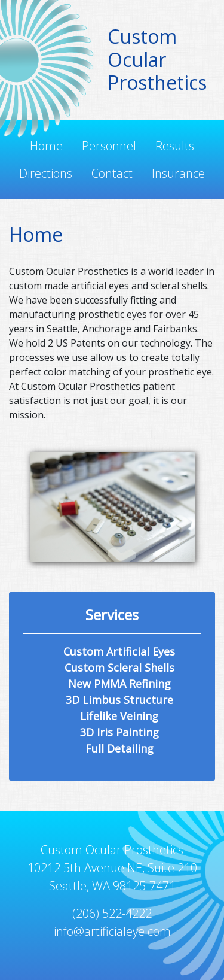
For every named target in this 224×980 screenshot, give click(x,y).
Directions (46, 173)
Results (175, 146)
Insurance (178, 173)
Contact (112, 173)
